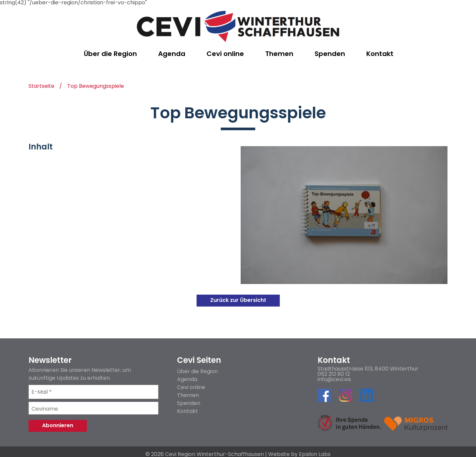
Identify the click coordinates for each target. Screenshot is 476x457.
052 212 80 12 (334, 374)
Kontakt (187, 411)
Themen (188, 395)
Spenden (189, 403)
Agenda (187, 379)
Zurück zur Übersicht (238, 300)
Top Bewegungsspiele (96, 87)
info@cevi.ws (334, 379)
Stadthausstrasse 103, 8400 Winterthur (368, 369)
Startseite (41, 87)
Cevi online (191, 387)
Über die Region (197, 371)
